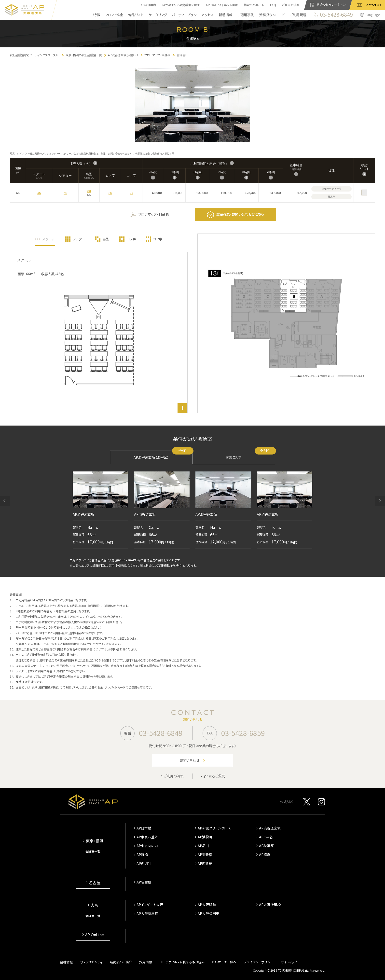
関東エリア (250, 455)
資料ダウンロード (272, 15)
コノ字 (158, 239)
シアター (79, 239)
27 (132, 193)
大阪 (95, 905)
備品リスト (136, 15)
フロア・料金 (114, 15)
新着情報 (226, 15)
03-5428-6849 (161, 733)
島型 (106, 239)
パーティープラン (184, 15)
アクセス (208, 15)
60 (65, 193)
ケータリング (158, 15)
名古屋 (95, 883)
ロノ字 (131, 239)
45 (39, 193)
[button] (5, 501)
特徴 (97, 15)
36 (110, 193)
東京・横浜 (95, 841)
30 (89, 191)
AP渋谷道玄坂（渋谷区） (163, 455)
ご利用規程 (298, 15)
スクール (49, 239)
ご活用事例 (246, 15)
